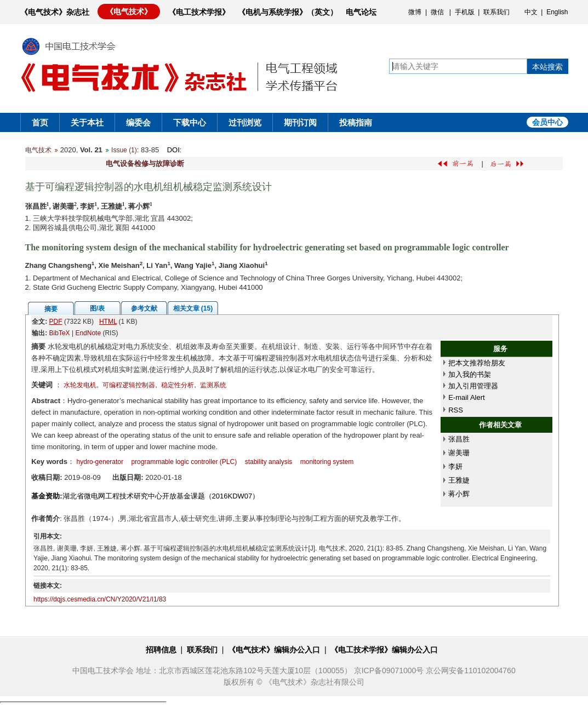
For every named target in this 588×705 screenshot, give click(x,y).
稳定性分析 (178, 385)
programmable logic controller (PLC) (184, 462)
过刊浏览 (245, 122)
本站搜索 (547, 67)
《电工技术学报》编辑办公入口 (384, 650)
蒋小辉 (459, 494)
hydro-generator (100, 462)
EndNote (88, 333)
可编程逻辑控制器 (129, 385)
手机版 (465, 12)
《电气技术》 (129, 12)
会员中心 (547, 122)
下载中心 (190, 122)
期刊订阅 (300, 122)
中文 (531, 12)
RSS (456, 410)
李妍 (455, 466)
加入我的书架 (470, 374)
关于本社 (87, 122)
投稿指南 (356, 122)
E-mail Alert (466, 397)
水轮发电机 (80, 385)
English (557, 12)
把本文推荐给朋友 (477, 363)
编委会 (138, 122)
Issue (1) (124, 150)
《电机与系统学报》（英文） (288, 12)
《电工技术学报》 (199, 12)
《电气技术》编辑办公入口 (274, 650)
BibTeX (60, 333)
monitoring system (327, 462)
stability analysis (269, 462)
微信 (437, 12)
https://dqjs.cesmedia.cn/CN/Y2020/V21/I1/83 (100, 599)
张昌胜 (459, 439)
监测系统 (213, 385)
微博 (415, 12)
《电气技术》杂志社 (55, 12)
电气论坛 (361, 12)
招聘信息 (161, 650)
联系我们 (496, 12)
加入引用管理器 (473, 386)
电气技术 (38, 150)
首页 (40, 122)
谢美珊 (459, 453)
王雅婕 (459, 480)
